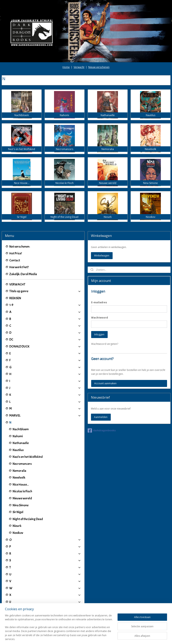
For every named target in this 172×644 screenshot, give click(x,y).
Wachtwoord (100, 318)
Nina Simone (21, 505)
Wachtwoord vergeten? (105, 344)
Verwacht (79, 67)
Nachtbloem (21, 429)
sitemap (73, 636)
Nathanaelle (21, 443)
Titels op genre (45, 291)
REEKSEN (15, 298)
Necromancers (22, 464)
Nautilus (18, 450)
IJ (45, 602)
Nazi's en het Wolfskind (28, 457)
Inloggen (99, 334)
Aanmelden (101, 417)
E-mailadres (99, 302)
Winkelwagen (102, 256)
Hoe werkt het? (19, 267)
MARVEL (45, 415)
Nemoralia (19, 471)
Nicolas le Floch (22, 491)
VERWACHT (17, 284)
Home (66, 67)
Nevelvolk (19, 478)
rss (82, 636)
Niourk (17, 526)
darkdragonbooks (102, 430)
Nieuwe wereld (22, 498)
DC (45, 339)
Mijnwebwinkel (134, 636)
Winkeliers (45, 619)
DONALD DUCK (45, 346)
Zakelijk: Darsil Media (23, 274)
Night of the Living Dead (28, 519)
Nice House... (21, 485)
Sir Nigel (18, 512)
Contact (15, 260)
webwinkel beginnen (98, 636)
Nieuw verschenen (99, 67)
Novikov (18, 533)
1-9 (45, 305)
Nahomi (18, 436)
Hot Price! (16, 253)
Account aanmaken (105, 383)
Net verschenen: (20, 247)
